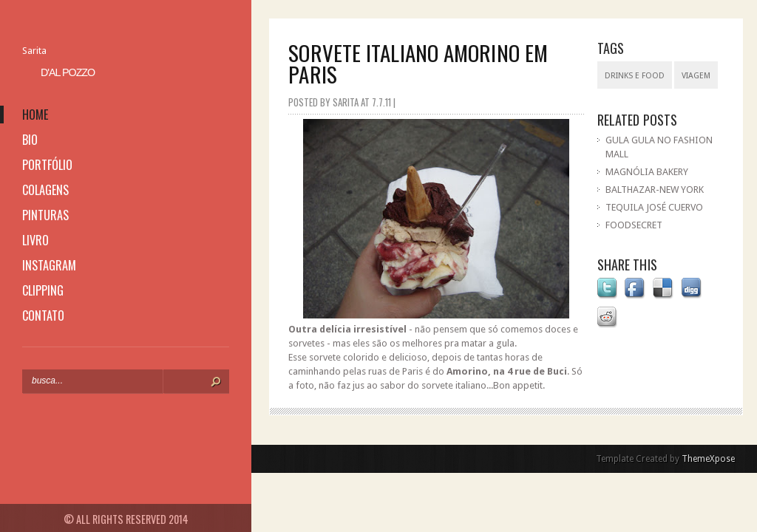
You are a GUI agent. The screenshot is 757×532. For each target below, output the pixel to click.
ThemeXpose (708, 459)
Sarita (34, 51)
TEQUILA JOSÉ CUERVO (654, 207)
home (35, 115)
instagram (49, 265)
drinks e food (635, 76)
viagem (696, 76)
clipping (43, 290)
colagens (45, 190)
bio (30, 140)
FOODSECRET (634, 225)
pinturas (45, 215)
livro (35, 240)
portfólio (47, 165)
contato (43, 316)
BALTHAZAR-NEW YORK (655, 190)
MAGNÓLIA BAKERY (647, 172)
